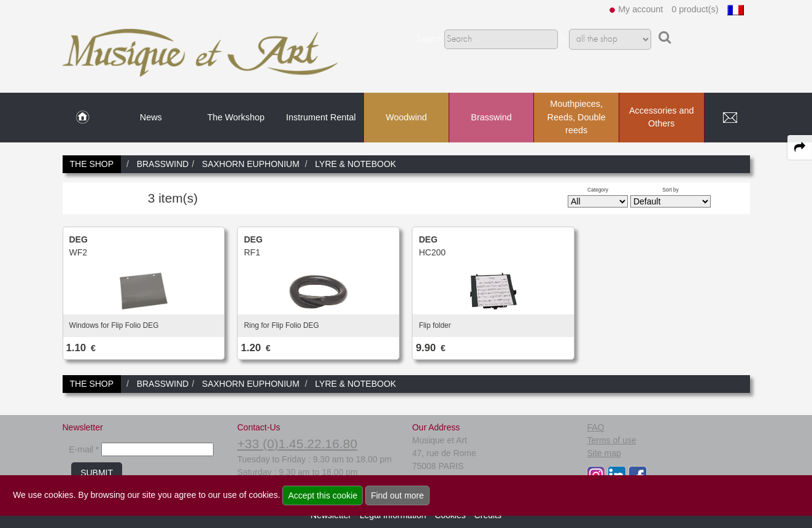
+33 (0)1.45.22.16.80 (297, 444)
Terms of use (611, 440)
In (563, 39)
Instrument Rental (321, 117)
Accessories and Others (662, 117)
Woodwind (407, 117)
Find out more (397, 495)
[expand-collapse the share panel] (800, 147)
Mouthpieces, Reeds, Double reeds (576, 117)
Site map (604, 453)
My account (640, 9)
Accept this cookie (323, 495)
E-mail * (84, 449)
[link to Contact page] (730, 118)
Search (429, 39)
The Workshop (236, 117)
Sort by (671, 190)
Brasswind (491, 117)
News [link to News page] (151, 117)
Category (598, 190)
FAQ (595, 427)
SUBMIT (97, 473)
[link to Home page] (83, 118)
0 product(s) (695, 9)
